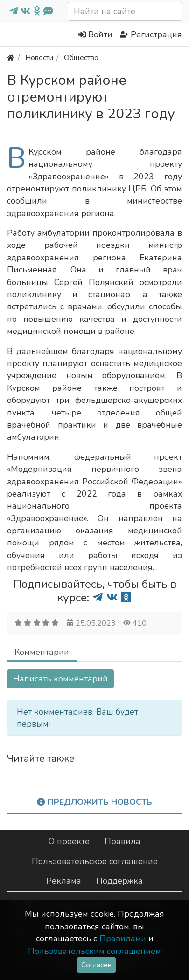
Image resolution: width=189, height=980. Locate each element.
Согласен (96, 965)
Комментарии (42, 652)
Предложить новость (94, 802)
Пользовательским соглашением (94, 951)
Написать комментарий (60, 679)
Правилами (123, 939)
